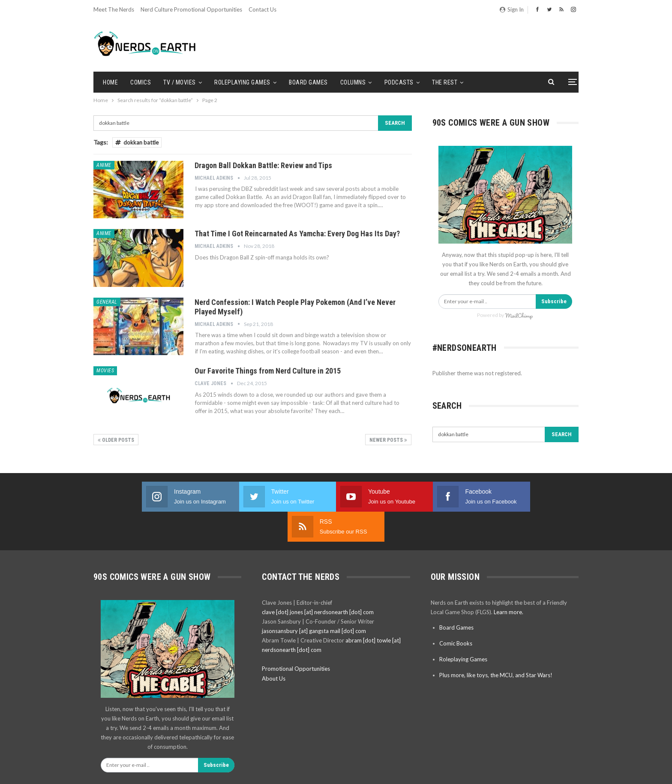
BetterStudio (564, 770)
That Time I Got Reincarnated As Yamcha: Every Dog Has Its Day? (297, 234)
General (107, 302)
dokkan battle (137, 142)
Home (110, 82)
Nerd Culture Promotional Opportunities (191, 9)
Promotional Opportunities (296, 639)
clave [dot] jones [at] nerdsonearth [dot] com (318, 582)
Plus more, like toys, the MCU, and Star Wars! (496, 645)
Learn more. (508, 582)
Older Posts (116, 440)
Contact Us (262, 9)
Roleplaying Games (242, 82)
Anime (104, 165)
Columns (353, 82)
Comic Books (456, 613)
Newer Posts (388, 440)
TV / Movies (180, 82)
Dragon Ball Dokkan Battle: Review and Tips (263, 165)
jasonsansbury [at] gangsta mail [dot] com (314, 601)
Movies (105, 371)
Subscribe (554, 301)
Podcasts (399, 82)
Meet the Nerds (114, 9)
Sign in (512, 9)
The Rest (445, 82)
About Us (274, 648)
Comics (141, 82)
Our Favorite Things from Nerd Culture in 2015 (268, 371)
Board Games (308, 82)
